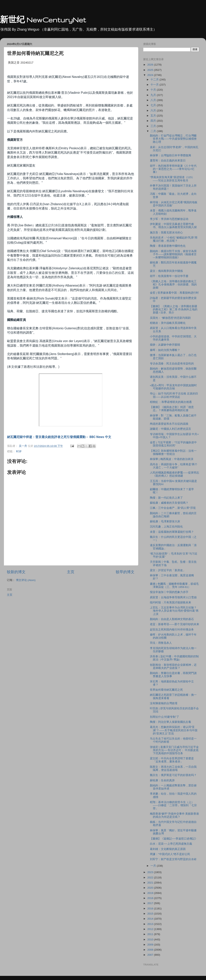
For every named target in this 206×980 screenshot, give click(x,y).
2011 (151, 934)
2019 (151, 893)
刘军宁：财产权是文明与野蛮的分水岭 (173, 859)
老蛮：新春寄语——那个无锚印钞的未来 (175, 624)
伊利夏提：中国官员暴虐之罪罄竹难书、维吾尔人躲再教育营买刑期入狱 (173, 226)
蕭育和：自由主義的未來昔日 (168, 161)
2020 (151, 888)
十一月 (155, 85)
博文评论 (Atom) (26, 580)
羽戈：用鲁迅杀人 (161, 643)
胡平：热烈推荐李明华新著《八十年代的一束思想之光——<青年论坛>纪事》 (173, 169)
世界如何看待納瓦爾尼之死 (166, 690)
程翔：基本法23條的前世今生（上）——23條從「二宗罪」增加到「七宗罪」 (173, 805)
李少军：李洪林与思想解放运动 (169, 219)
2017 (151, 903)
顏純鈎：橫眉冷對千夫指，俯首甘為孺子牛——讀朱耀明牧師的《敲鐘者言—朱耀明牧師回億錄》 (173, 254)
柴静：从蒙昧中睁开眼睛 (165, 345)
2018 (151, 898)
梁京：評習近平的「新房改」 (168, 570)
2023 (151, 872)
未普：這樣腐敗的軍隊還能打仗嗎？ (172, 532)
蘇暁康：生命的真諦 (162, 780)
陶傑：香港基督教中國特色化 (168, 246)
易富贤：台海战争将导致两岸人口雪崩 (173, 597)
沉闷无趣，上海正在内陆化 (166, 527)
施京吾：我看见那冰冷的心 (166, 233)
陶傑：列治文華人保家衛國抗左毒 (170, 722)
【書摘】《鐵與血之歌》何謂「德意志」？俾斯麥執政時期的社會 (172, 409)
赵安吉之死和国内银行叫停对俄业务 (172, 630)
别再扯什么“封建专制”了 (165, 717)
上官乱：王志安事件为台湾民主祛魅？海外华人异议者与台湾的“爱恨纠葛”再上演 (174, 611)
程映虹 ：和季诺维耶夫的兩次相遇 (171, 402)
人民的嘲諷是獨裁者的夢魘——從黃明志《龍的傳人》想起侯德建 (175, 474)
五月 (154, 116)
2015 (151, 914)
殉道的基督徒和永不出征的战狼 (169, 424)
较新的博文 (16, 572)
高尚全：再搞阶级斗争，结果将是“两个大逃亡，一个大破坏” (174, 466)
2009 (151, 945)
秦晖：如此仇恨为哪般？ (165, 350)
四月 (154, 121)
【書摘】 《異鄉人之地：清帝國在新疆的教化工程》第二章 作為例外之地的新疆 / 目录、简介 (174, 309)
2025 (151, 70)
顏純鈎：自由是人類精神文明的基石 (172, 619)
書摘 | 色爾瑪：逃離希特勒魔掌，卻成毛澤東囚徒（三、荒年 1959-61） (174, 585)
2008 (151, 950)
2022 (151, 878)
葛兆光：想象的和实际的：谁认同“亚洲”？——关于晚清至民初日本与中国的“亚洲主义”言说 (174, 730)
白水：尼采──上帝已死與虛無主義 (171, 844)
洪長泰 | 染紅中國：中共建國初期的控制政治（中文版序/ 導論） (174, 658)
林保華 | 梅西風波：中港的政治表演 (172, 459)
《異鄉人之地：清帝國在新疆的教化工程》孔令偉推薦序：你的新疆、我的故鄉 (173, 285)
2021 (151, 883)
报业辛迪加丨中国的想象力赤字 (169, 592)
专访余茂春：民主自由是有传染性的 (172, 364)
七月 (154, 105)
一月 (154, 866)
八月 (154, 100)
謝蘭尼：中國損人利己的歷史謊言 (170, 429)
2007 (151, 955)
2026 (151, 65)
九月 (154, 95)
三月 (154, 126)
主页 (71, 572)
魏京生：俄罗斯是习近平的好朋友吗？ (173, 775)
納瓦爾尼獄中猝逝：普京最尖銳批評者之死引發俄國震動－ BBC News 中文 (59, 437)
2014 (151, 919)
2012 (151, 929)
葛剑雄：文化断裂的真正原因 (168, 849)
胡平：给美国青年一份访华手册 (169, 276)
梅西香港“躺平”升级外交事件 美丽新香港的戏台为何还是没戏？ (175, 815)
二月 (154, 131)
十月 (154, 90)
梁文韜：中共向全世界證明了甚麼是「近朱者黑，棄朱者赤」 (172, 760)
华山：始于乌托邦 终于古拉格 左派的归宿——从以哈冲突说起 (174, 395)
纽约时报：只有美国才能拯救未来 (170, 602)
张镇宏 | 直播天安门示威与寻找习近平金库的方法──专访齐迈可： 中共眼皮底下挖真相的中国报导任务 (174, 750)
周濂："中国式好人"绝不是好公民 (170, 854)
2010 (151, 939)
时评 (19, 451)
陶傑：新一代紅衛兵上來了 (166, 498)
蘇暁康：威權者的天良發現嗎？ (169, 503)
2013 (151, 924)
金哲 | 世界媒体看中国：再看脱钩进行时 (174, 293)
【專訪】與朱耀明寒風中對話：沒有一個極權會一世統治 (173, 452)
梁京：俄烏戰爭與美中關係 (166, 271)
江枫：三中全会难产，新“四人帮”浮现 (173, 508)
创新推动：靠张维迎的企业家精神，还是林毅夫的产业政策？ (173, 666)
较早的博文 (125, 572)
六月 (154, 111)
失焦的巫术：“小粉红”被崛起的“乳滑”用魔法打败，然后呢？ (174, 239)
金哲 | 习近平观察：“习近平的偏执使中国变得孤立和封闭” (173, 444)
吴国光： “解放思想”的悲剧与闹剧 (170, 318)
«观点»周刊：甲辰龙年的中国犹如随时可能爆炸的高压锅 (173, 387)
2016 (151, 909)
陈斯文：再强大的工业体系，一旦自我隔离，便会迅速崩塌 (173, 768)
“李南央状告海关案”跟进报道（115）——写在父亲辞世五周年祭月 (172, 179)
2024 (151, 75)
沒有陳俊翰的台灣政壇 (164, 703)
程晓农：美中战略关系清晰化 (168, 323)
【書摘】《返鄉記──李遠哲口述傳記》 (174, 839)
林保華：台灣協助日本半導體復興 (170, 155)
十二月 (155, 80)
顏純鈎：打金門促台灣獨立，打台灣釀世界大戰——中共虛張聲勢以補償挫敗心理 (173, 139)
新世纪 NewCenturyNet (43, 20)
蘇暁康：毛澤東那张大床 (165, 521)
